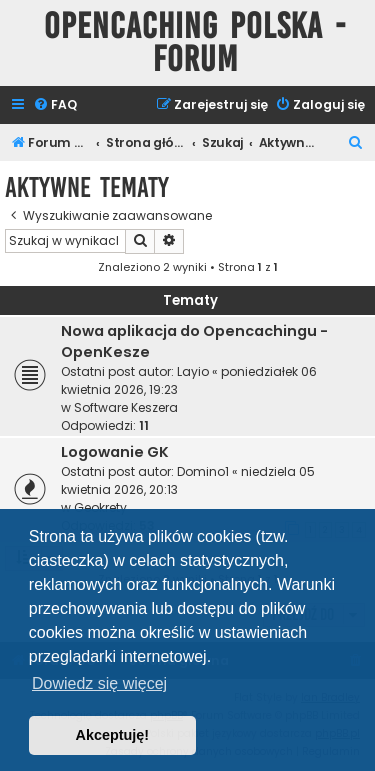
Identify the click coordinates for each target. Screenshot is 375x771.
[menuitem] (55, 105)
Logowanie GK (115, 452)
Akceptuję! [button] (113, 735)
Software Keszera (126, 407)
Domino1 (203, 471)
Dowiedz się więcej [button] (99, 683)
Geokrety (100, 507)
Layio (193, 371)
